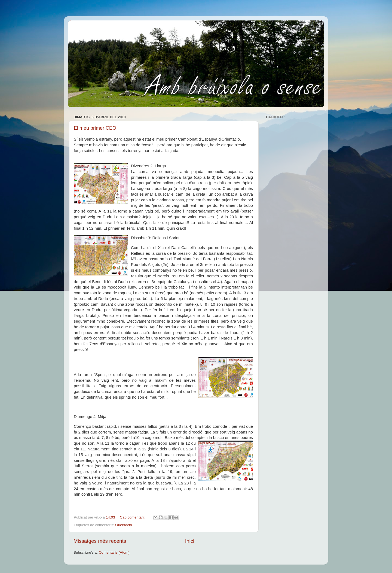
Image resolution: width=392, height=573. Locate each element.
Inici (190, 541)
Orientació (124, 525)
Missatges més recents (100, 541)
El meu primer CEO (95, 128)
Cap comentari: (133, 517)
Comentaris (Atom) (114, 552)
